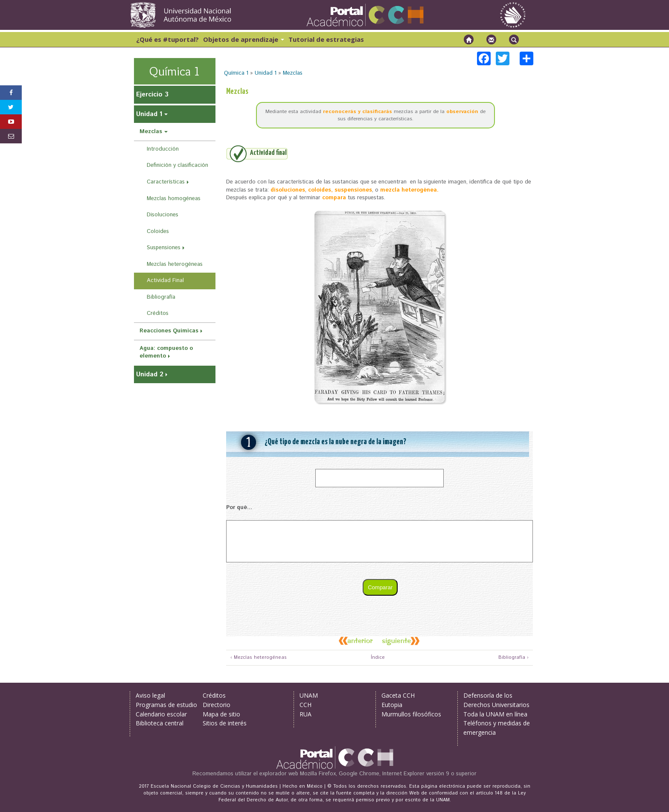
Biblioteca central (160, 723)
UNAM (309, 695)
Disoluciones (163, 215)
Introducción (163, 149)
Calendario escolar (161, 714)
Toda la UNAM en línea (495, 714)
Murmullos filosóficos (411, 714)
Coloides (158, 231)
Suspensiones (164, 248)
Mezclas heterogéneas (175, 264)
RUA (305, 714)
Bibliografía (161, 297)
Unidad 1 (266, 73)
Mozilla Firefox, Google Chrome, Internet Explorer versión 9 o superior (388, 774)
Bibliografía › (513, 658)
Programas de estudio (166, 705)
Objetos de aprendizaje (244, 39)
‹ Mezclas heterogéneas (259, 658)
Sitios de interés (225, 723)
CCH (305, 705)
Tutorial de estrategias (326, 39)
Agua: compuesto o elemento (166, 352)
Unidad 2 (150, 374)
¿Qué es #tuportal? (167, 39)
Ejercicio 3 (152, 95)
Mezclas (293, 73)
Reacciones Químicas (169, 331)
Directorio (217, 705)
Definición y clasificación (177, 165)
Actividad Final (165, 281)
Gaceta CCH (398, 695)
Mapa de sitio (221, 714)
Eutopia (392, 705)
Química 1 (236, 73)
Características (166, 182)
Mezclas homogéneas (174, 199)
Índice (377, 658)
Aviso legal (150, 695)
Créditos (158, 313)
